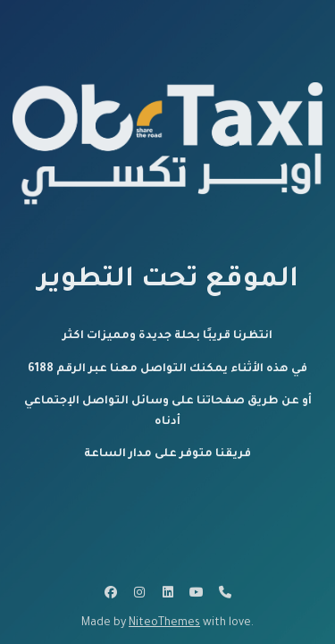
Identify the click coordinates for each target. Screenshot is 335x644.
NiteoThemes (164, 623)
